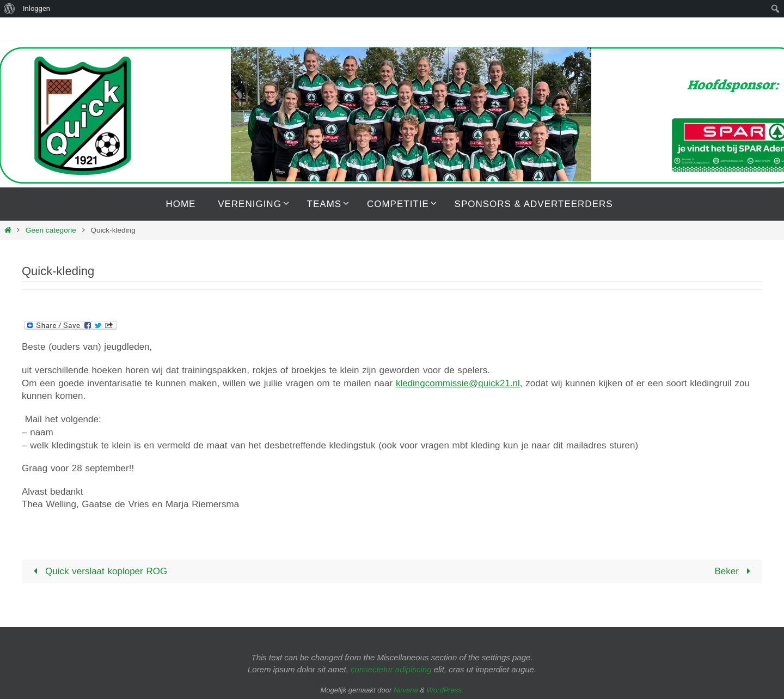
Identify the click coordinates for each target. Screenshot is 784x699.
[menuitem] (10, 9)
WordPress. (445, 690)
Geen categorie (51, 230)
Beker (734, 571)
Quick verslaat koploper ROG (99, 571)
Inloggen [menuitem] (36, 8)
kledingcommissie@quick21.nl (458, 383)
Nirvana (406, 690)
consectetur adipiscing (391, 669)
